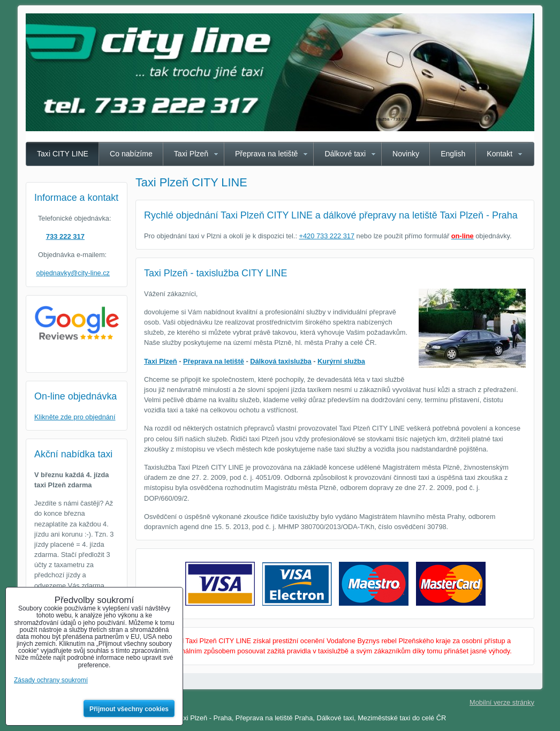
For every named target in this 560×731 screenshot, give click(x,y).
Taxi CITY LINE (63, 154)
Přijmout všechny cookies (129, 709)
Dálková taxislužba (281, 361)
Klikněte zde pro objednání (75, 417)
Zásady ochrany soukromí (51, 680)
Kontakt (500, 154)
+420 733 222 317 (327, 236)
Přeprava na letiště (266, 154)
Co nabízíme (131, 154)
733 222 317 (65, 236)
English (453, 154)
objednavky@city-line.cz (73, 273)
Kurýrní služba (341, 361)
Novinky (406, 154)
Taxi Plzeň (191, 154)
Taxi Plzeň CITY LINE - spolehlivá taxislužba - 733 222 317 (361, 119)
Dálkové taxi (345, 154)
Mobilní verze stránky (502, 702)
